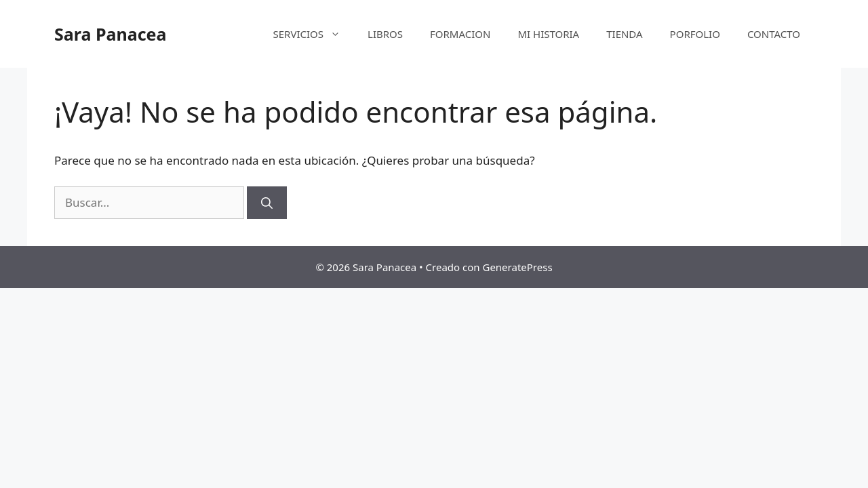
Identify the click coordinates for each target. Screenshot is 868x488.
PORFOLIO (695, 34)
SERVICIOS (314, 34)
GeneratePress (517, 267)
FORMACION (460, 34)
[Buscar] (267, 203)
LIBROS (385, 34)
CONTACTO (774, 34)
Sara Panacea (110, 34)
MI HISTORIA (548, 34)
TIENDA (624, 34)
